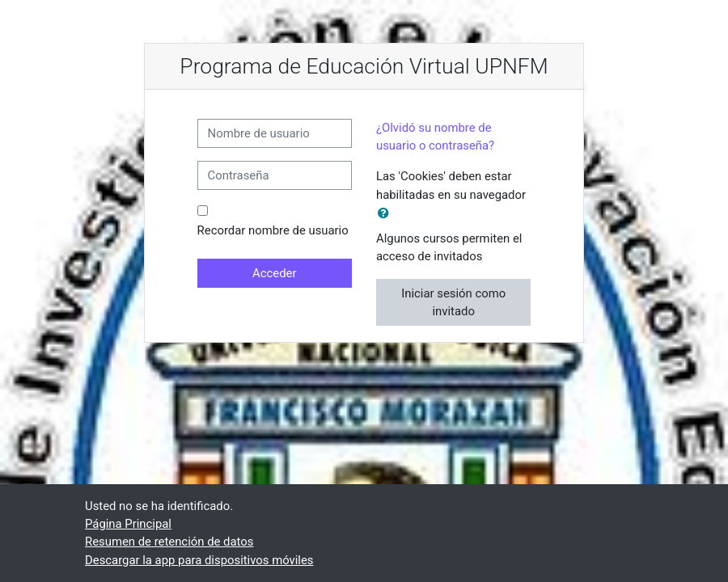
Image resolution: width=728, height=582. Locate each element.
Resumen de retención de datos (169, 542)
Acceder (274, 273)
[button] (387, 213)
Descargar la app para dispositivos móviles (199, 560)
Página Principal (128, 524)
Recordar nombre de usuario (273, 230)
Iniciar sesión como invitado (453, 302)
